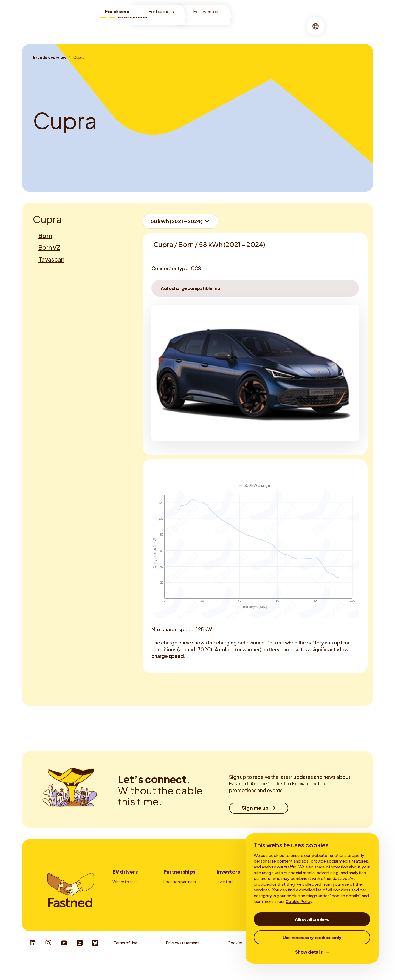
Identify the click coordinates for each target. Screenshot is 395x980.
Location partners (180, 882)
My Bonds (226, 889)
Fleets (169, 889)
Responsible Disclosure (347, 964)
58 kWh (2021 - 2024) (177, 221)
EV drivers (125, 872)
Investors (228, 872)
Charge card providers (175, 907)
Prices (118, 902)
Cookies (235, 964)
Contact (171, 917)
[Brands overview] (50, 57)
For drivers (117, 11)
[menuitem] (169, 26)
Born (45, 235)
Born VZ (49, 247)
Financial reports (232, 897)
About (221, 26)
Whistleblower (285, 964)
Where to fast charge (125, 884)
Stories (242, 26)
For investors (206, 11)
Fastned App (124, 910)
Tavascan (51, 259)
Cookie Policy (299, 901)
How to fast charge (130, 894)
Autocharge (123, 917)
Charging (197, 26)
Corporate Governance (228, 907)
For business (161, 11)
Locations (169, 26)
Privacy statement (182, 964)
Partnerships (179, 872)
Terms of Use (125, 964)
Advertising (174, 897)
